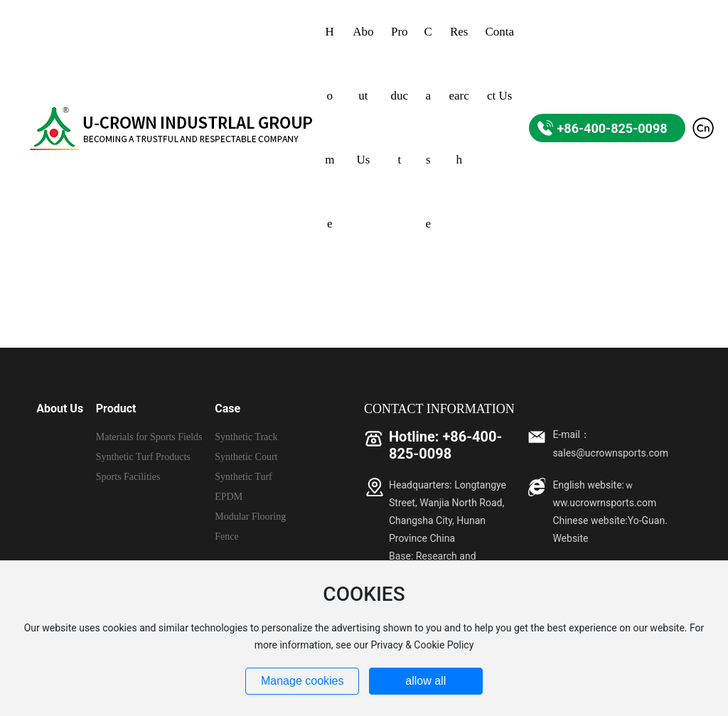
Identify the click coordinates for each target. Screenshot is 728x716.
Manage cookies (303, 681)
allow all (425, 681)
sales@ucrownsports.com (610, 453)
